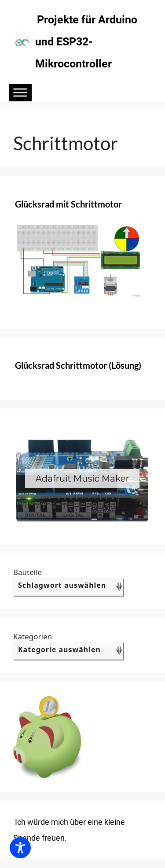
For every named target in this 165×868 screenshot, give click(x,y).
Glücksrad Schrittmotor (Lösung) (78, 365)
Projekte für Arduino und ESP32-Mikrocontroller (86, 42)
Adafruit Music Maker (82, 479)
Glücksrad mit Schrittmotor (68, 204)
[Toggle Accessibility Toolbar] (20, 848)
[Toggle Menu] (20, 92)
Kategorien (33, 636)
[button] (82, 479)
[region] (82, 479)
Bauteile (27, 572)
